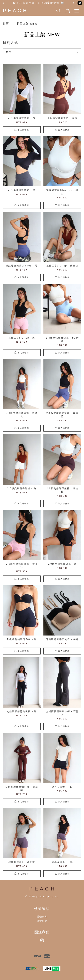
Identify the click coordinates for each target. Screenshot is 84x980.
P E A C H (15, 11)
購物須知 (42, 917)
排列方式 (11, 43)
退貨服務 (42, 921)
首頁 (6, 24)
